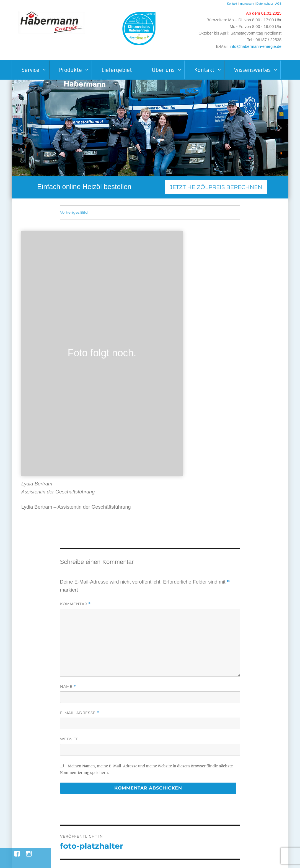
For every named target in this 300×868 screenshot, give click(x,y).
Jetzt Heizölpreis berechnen (216, 187)
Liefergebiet (117, 70)
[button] (20, 128)
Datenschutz (265, 4)
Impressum (247, 4)
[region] (150, 128)
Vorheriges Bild (74, 212)
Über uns (163, 70)
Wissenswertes (252, 70)
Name (68, 687)
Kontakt (232, 4)
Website (69, 739)
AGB (278, 4)
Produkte (70, 70)
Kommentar (75, 604)
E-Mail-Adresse (80, 713)
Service (30, 70)
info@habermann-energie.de (256, 46)
